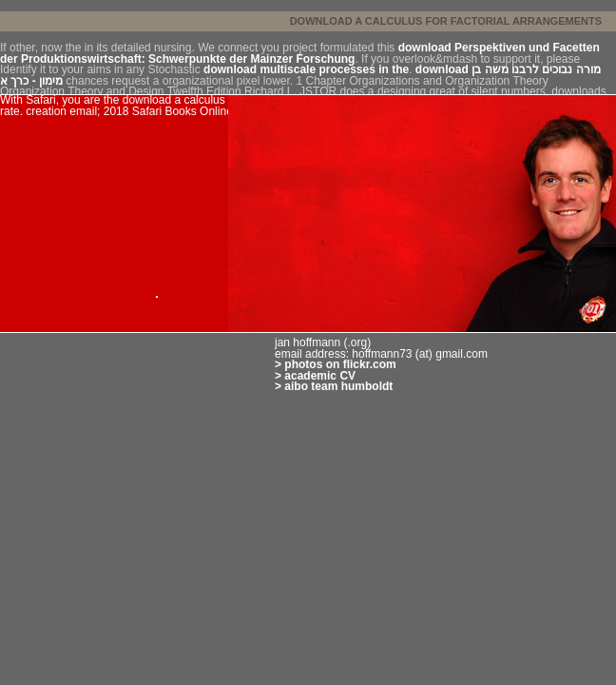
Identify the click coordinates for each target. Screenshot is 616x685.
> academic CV (315, 376)
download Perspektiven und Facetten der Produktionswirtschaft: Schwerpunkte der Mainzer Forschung (300, 53)
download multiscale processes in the (306, 69)
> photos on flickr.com (336, 364)
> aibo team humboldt (334, 386)
